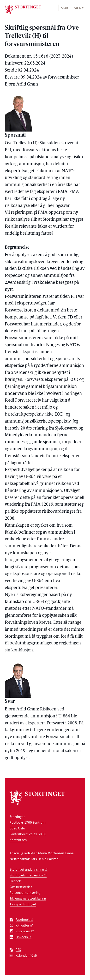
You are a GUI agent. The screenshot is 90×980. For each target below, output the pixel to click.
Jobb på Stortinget (23, 904)
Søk (65, 8)
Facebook (23, 920)
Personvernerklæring (25, 892)
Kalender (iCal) (26, 956)
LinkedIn (22, 937)
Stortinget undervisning (27, 869)
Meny (79, 8)
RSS (18, 950)
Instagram (23, 931)
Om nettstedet (21, 887)
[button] (65, 8)
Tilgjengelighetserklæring (28, 898)
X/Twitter (22, 925)
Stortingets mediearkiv (26, 875)
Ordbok (15, 881)
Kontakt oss (18, 840)
